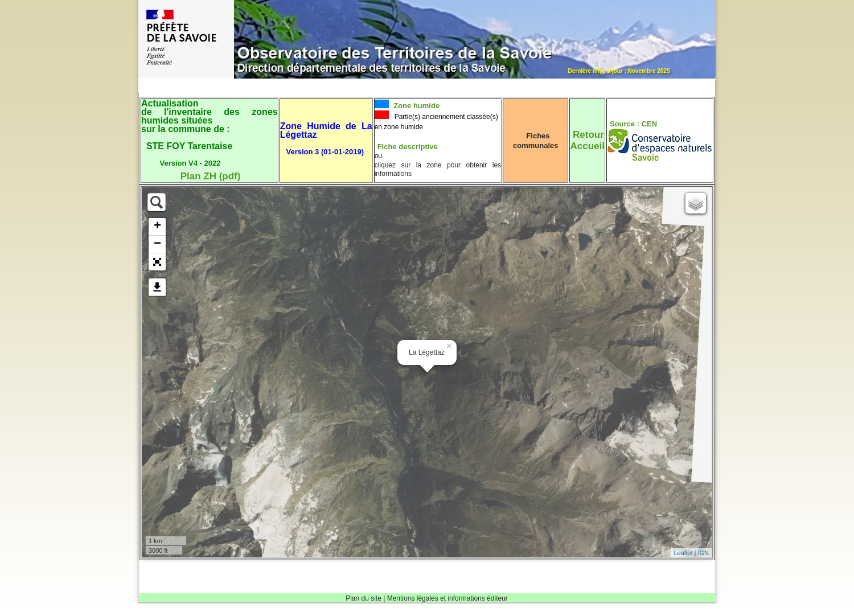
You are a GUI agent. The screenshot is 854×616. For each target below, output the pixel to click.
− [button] (157, 244)
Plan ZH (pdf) (211, 176)
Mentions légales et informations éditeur (447, 598)
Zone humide (416, 106)
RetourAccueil (587, 140)
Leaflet (683, 553)
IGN (703, 553)
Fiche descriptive (408, 147)
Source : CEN (633, 124)
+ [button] (157, 227)
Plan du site (364, 598)
